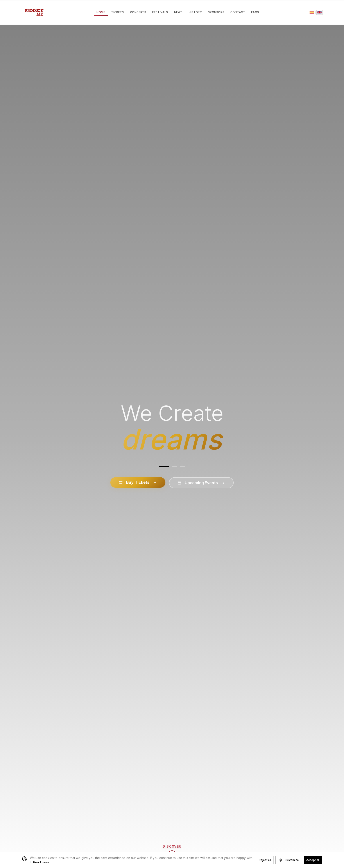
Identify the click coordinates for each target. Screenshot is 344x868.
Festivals (160, 12)
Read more (41, 862)
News (178, 12)
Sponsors (216, 12)
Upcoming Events (201, 483)
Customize (289, 860)
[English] (319, 12)
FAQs (255, 12)
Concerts (138, 12)
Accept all (313, 860)
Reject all (265, 860)
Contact (238, 12)
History (195, 12)
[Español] (312, 12)
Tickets (117, 12)
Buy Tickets (137, 482)
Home (101, 13)
